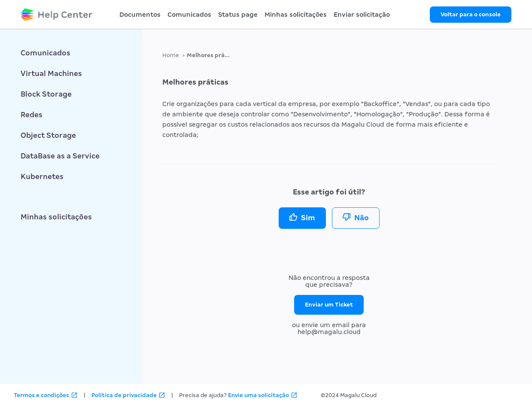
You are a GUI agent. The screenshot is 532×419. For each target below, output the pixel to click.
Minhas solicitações (296, 15)
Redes (32, 115)
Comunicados (189, 15)
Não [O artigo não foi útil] (362, 218)
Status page (238, 15)
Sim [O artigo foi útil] (308, 218)
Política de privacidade (124, 395)
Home (171, 55)
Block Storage (46, 94)
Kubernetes (42, 177)
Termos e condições (41, 395)
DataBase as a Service (60, 156)
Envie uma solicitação (258, 395)
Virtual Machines (51, 74)
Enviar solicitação (362, 15)
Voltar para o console (471, 14)
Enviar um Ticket (329, 305)
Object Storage (48, 135)
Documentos (140, 15)
